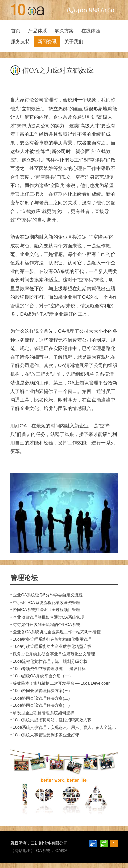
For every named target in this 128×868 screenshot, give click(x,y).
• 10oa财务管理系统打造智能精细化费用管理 (51, 639)
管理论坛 (24, 578)
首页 (16, 31)
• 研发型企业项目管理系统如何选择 (42, 713)
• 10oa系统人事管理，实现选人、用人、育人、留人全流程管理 (67, 727)
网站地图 (23, 851)
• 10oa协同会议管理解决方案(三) (40, 691)
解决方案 (64, 31)
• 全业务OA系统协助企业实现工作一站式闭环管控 (55, 632)
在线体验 (91, 31)
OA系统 (43, 851)
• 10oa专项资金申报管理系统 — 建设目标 (48, 669)
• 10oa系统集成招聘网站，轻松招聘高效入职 (51, 720)
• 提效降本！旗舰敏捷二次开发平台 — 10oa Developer (60, 683)
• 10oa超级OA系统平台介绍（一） (42, 676)
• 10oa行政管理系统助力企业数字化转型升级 (51, 646)
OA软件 (62, 851)
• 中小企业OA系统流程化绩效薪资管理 (45, 603)
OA (61, 331)
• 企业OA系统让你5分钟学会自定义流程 (46, 595)
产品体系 (38, 31)
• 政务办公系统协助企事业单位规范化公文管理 (53, 654)
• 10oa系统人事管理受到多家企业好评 (45, 735)
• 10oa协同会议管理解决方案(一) (40, 705)
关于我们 (74, 42)
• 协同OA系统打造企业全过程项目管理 (45, 610)
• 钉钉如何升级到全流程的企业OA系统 (45, 625)
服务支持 (20, 42)
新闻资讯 (47, 42)
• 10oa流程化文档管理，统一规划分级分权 (49, 661)
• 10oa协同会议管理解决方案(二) (40, 698)
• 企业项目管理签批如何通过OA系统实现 (47, 617)
